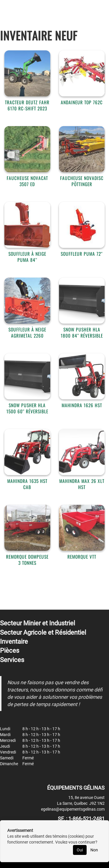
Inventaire (14, 642)
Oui (80, 850)
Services (12, 660)
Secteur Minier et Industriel (37, 623)
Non (94, 850)
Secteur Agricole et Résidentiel (43, 633)
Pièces (10, 651)
